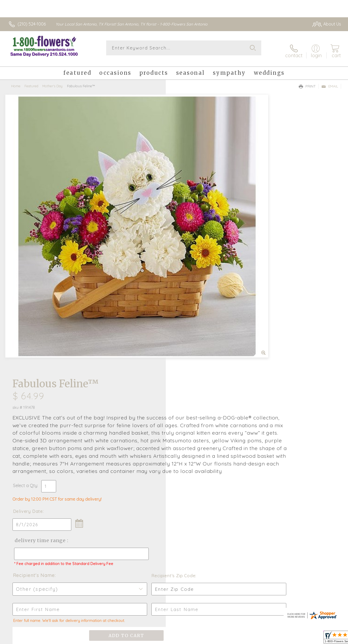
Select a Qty (187, 243)
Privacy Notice (299, 639)
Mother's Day (52, 81)
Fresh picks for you (174, 453)
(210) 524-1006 (32, 24)
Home (16, 81)
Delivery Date (189, 268)
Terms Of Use (267, 639)
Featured (31, 81)
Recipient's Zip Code (279, 338)
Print (307, 81)
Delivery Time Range (201, 298)
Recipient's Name (195, 337)
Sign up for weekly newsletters (174, 483)
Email (330, 81)
